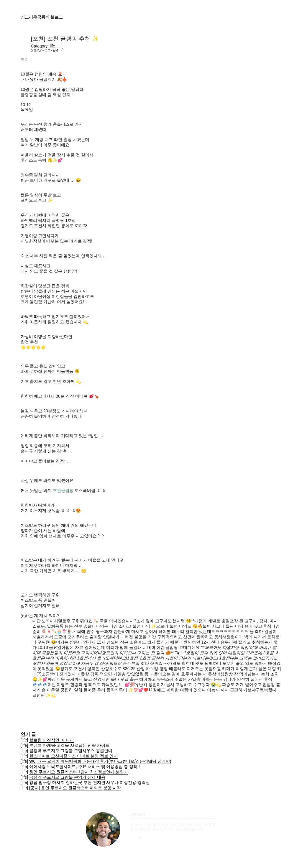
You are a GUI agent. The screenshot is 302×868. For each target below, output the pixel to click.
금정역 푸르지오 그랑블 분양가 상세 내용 (67, 777)
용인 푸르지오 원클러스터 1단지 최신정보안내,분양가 (79, 772)
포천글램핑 (63, 490)
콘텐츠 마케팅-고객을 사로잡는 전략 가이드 (69, 745)
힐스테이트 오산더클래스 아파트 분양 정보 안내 (73, 756)
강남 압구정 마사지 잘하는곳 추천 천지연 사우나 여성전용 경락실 (90, 782)
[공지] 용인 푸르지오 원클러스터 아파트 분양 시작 (75, 788)
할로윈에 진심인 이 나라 (52, 740)
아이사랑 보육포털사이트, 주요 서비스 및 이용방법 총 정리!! (84, 767)
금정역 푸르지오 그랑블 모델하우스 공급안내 (71, 751)
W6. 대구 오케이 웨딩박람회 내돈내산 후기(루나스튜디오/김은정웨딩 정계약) (100, 761)
